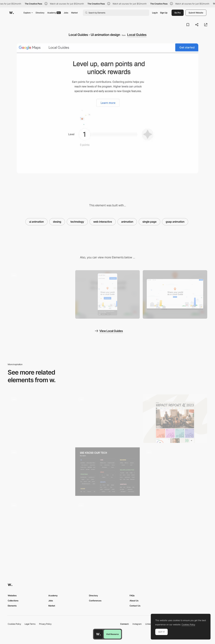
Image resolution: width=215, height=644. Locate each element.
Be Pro (178, 13)
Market (75, 13)
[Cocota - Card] (107, 525)
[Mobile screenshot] (107, 294)
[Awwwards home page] (98, 634)
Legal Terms (30, 624)
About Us (134, 601)
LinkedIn (149, 624)
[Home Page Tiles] (175, 419)
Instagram (137, 624)
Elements (12, 606)
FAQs (132, 595)
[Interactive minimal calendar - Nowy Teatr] (40, 470)
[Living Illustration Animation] (175, 470)
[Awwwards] (11, 13)
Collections (13, 601)
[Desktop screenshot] (175, 294)
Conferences (95, 601)
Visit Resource (112, 634)
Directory (40, 13)
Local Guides (137, 35)
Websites (12, 595)
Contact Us (135, 606)
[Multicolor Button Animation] (40, 525)
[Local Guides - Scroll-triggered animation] (40, 293)
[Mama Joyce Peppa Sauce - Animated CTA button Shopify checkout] (40, 418)
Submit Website (196, 13)
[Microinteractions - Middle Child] (107, 417)
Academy (54, 13)
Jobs (66, 13)
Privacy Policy (45, 624)
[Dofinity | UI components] (107, 472)
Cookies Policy (14, 624)
